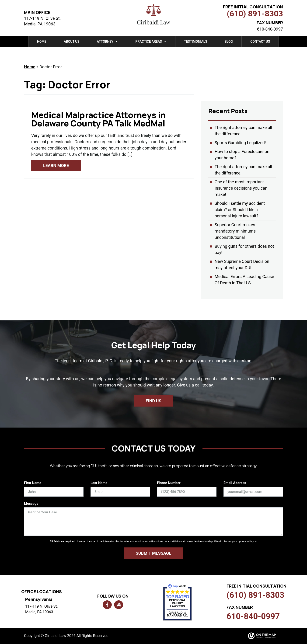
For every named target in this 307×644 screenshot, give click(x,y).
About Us (72, 42)
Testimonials (196, 42)
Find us (154, 401)
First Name (33, 483)
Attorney (107, 42)
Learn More (56, 165)
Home (42, 42)
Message (31, 504)
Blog (229, 42)
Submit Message (154, 553)
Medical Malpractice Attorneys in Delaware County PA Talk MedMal (98, 119)
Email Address (235, 483)
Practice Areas (151, 42)
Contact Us (260, 42)
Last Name (99, 483)
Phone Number (169, 483)
